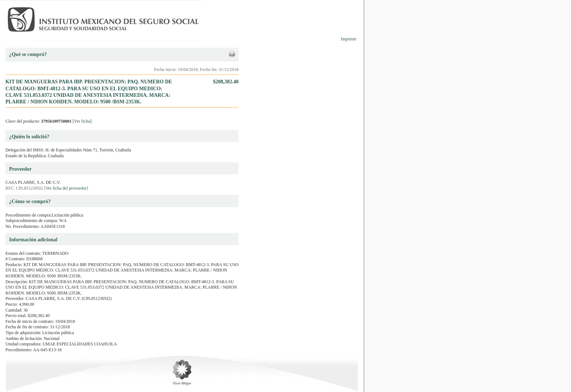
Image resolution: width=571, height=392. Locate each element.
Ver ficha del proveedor (66, 188)
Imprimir (349, 39)
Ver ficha (82, 121)
